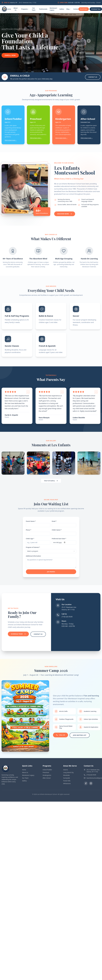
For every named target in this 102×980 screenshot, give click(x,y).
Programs (25, 9)
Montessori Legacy (53, 9)
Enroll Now (10, 55)
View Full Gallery (51, 481)
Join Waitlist (51, 572)
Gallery (62, 9)
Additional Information (33, 556)
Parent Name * (31, 521)
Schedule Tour (18, 634)
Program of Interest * (33, 547)
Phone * (29, 530)
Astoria (65, 770)
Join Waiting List (80, 735)
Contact (76, 9)
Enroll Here (84, 9)
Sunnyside (67, 778)
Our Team (34, 9)
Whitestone (67, 783)
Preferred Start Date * (59, 539)
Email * (54, 521)
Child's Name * (57, 530)
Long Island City (68, 772)
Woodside (66, 775)
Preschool (46, 772)
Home (9, 9)
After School (47, 778)
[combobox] (51, 551)
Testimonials (43, 9)
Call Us (61, 735)
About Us (16, 9)
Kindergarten (47, 775)
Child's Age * (30, 539)
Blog (69, 9)
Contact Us (93, 77)
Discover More (65, 214)
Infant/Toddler (47, 770)
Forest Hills (67, 781)
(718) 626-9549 (67, 617)
